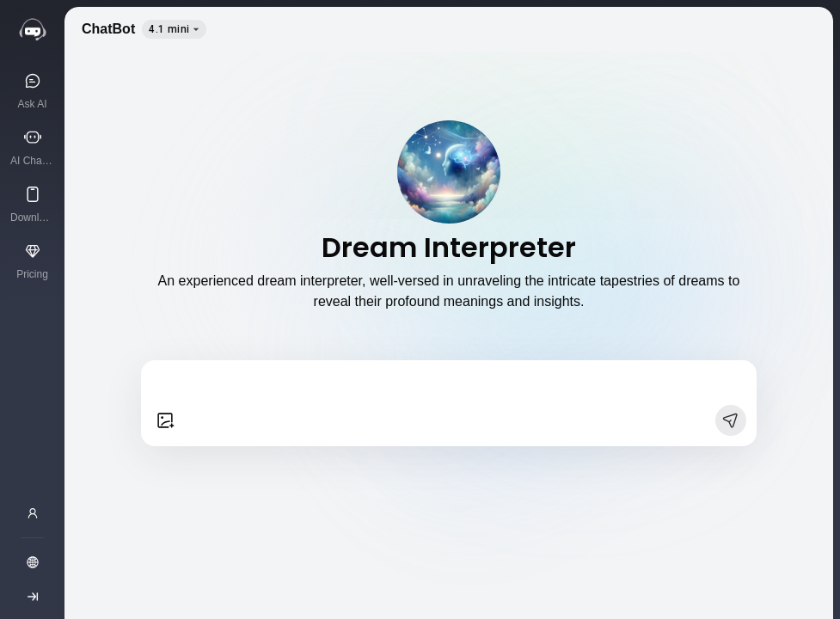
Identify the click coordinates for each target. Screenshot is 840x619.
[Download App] (32, 204)
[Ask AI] (32, 90)
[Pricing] (32, 260)
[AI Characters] (32, 147)
